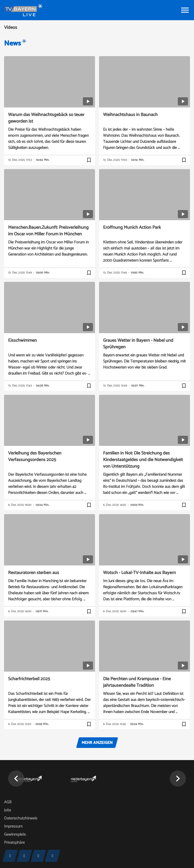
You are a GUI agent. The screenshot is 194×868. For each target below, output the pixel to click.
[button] (16, 779)
